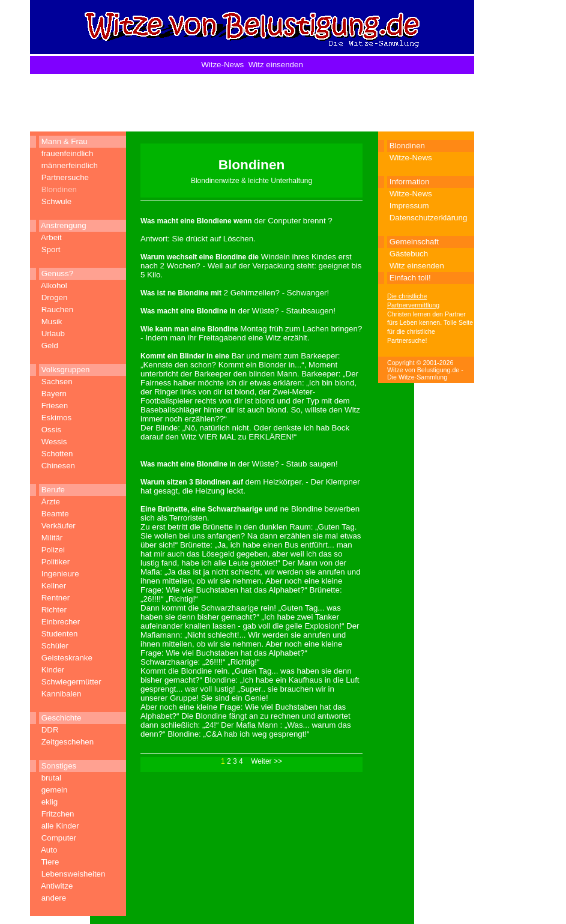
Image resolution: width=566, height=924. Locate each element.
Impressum (409, 206)
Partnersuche (65, 177)
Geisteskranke (67, 658)
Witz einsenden (276, 65)
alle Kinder (60, 826)
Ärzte (51, 502)
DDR (50, 730)
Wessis (54, 442)
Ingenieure (60, 574)
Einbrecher (61, 622)
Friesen (55, 406)
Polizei (53, 550)
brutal (51, 778)
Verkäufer (59, 526)
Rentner (56, 598)
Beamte (55, 514)
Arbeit (51, 237)
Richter (54, 610)
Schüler (55, 646)
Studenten (60, 634)
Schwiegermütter (71, 682)
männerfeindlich (70, 165)
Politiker (56, 562)
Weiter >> (266, 761)
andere (54, 898)
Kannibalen (62, 694)
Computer (59, 838)
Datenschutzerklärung (429, 218)
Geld (50, 346)
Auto (49, 850)
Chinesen (58, 466)
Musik (52, 322)
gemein (55, 790)
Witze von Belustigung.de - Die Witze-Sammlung (425, 373)
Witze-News (222, 65)
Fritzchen (58, 814)
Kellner (54, 586)
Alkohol (54, 285)
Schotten (57, 454)
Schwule (56, 201)
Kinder (53, 670)
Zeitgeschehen (68, 742)
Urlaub (53, 334)
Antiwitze (57, 886)
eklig (50, 802)
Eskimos (56, 418)
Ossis (51, 430)
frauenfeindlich (68, 153)
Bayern (54, 394)
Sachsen (57, 382)
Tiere (50, 862)
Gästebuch (409, 254)
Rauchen (57, 310)
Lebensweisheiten (74, 874)
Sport (51, 249)
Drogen (55, 297)
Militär (52, 538)
